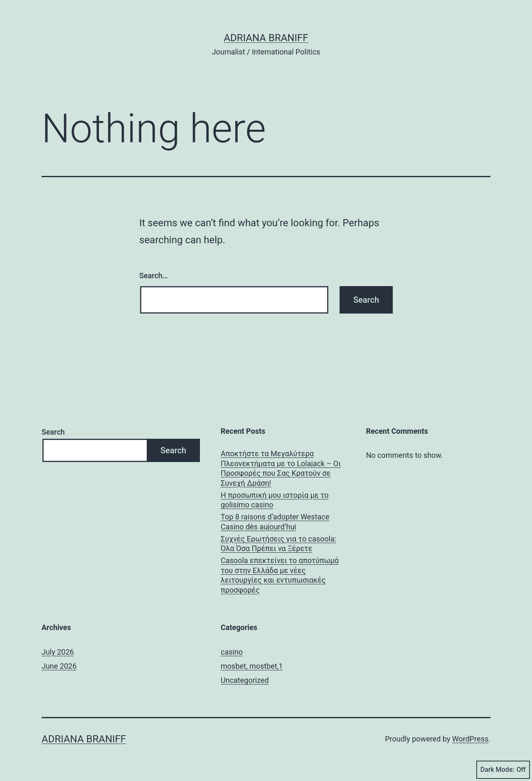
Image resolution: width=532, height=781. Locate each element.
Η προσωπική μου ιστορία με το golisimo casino (275, 500)
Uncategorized (245, 680)
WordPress (470, 739)
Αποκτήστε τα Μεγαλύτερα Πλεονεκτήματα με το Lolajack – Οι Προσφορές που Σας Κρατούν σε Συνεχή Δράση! (281, 468)
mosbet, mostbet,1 (252, 666)
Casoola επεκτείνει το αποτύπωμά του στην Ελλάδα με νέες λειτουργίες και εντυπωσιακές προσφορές (280, 575)
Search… (154, 276)
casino (232, 652)
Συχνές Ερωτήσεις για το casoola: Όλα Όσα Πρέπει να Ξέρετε (278, 544)
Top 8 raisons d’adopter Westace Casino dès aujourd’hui (275, 521)
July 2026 (58, 652)
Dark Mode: (503, 770)
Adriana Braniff (266, 38)
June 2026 (59, 666)
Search (53, 432)
